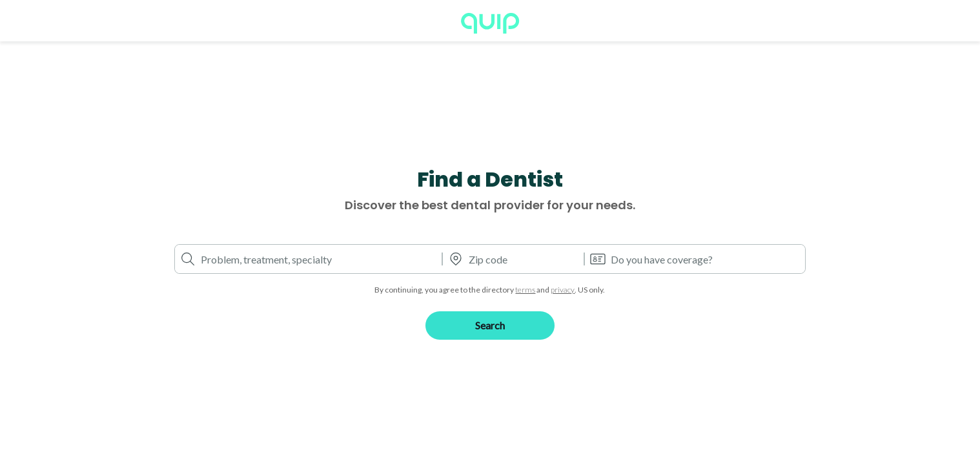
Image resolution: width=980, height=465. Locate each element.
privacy (563, 290)
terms (525, 290)
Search (490, 325)
